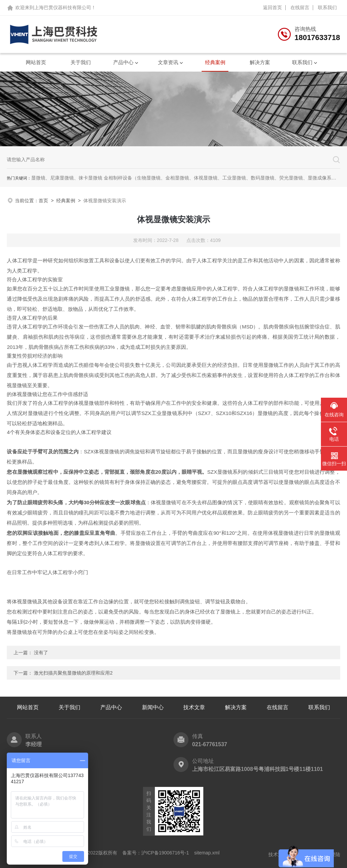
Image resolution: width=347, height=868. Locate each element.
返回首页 (272, 7)
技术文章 (194, 707)
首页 (43, 201)
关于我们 (81, 62)
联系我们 (327, 7)
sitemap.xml (207, 853)
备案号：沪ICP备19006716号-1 (156, 853)
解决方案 (260, 62)
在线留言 (300, 7)
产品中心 (123, 62)
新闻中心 (153, 707)
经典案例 (215, 62)
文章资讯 (168, 62)
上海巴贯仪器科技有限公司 (63, 7)
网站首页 (36, 62)
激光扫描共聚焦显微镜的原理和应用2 (73, 673)
